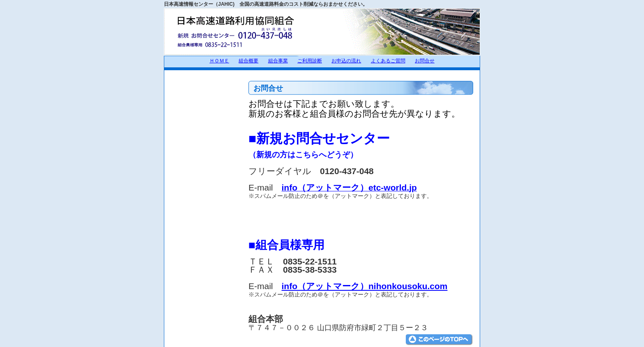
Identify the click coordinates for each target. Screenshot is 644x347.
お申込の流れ (346, 61)
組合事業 (278, 61)
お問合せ (425, 61)
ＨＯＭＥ (219, 61)
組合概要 (248, 61)
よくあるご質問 (388, 61)
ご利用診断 (310, 61)
